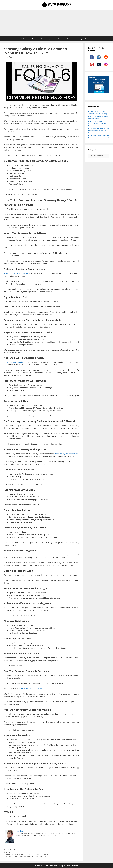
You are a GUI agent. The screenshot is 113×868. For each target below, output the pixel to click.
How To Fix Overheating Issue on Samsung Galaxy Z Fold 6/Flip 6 (27, 854)
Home (16, 39)
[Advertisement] (56, 23)
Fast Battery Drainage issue (66, 454)
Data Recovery (46, 39)
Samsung (9, 852)
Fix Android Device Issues (14, 850)
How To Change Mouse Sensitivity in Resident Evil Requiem (97, 124)
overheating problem (30, 555)
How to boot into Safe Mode (31, 689)
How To (71, 39)
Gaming (79, 39)
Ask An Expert (89, 39)
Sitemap (75, 866)
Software (26, 39)
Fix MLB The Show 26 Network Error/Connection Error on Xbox (99, 131)
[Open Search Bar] (98, 39)
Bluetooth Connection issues (16, 273)
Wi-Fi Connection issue (16, 362)
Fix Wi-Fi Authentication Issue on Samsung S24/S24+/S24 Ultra (27, 857)
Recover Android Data (51, 866)
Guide (36, 39)
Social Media (59, 39)
